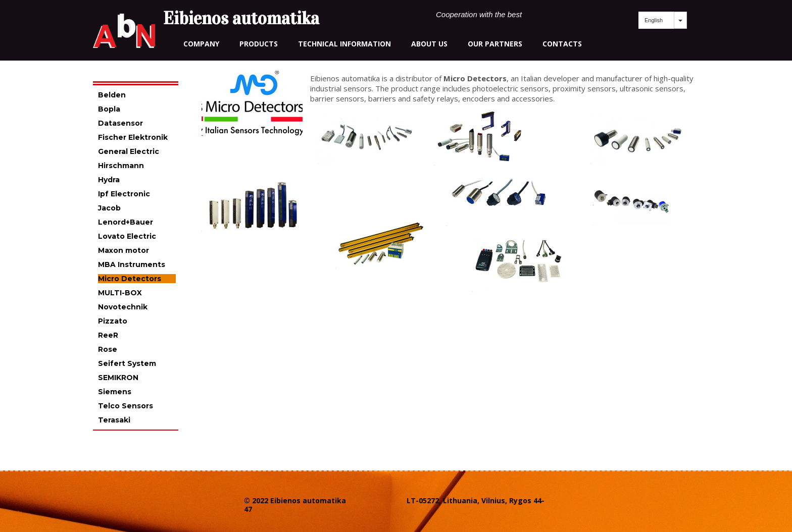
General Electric (129, 151)
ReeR (108, 335)
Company (201, 44)
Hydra (109, 180)
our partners (495, 44)
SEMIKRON (118, 378)
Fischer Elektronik (133, 137)
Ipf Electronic (124, 194)
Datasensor (120, 123)
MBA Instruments (132, 264)
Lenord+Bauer (126, 222)
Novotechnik (123, 307)
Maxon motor (123, 250)
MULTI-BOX (120, 293)
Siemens (115, 392)
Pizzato (113, 321)
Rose (108, 349)
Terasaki (114, 420)
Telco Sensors (126, 406)
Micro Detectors (130, 279)
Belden (112, 95)
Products (259, 44)
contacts (562, 44)
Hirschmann (121, 166)
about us (429, 44)
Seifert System (127, 363)
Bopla (109, 109)
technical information (344, 44)
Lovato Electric (127, 236)
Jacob (109, 208)
